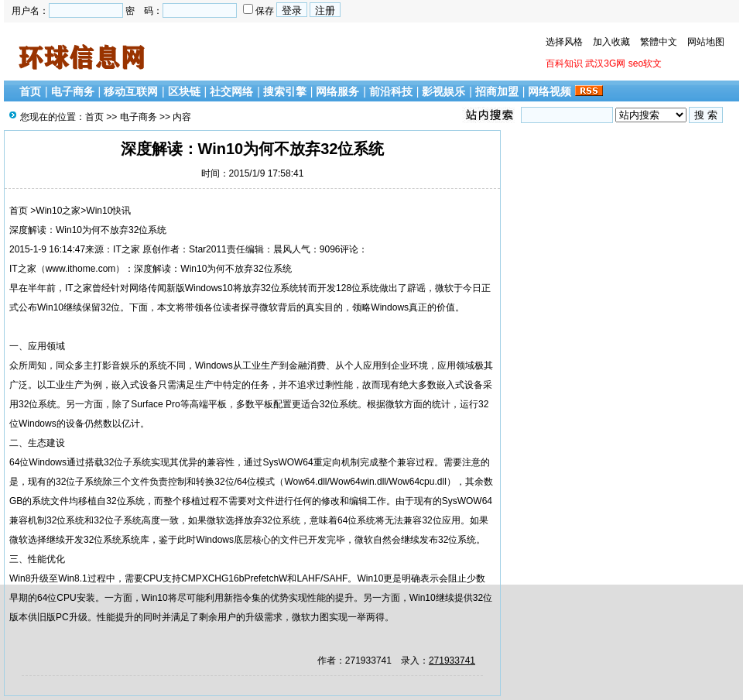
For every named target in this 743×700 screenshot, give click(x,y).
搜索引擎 (285, 91)
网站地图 (706, 42)
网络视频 (550, 91)
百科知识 (564, 63)
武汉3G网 (605, 63)
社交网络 (231, 91)
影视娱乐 (443, 91)
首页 (30, 91)
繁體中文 (659, 42)
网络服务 (337, 91)
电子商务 (73, 91)
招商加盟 (497, 91)
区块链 (184, 91)
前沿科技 (391, 91)
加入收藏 (611, 42)
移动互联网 (131, 91)
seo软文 (645, 63)
